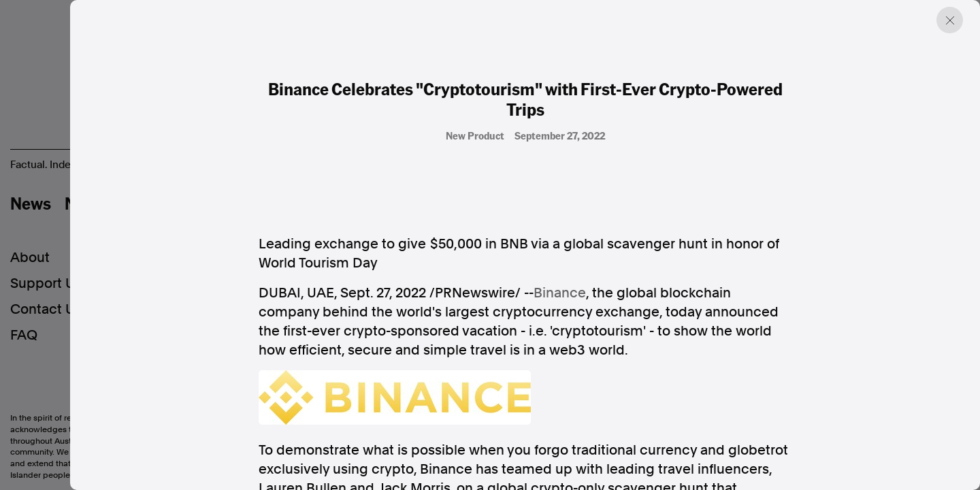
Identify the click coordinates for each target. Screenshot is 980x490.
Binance (560, 293)
